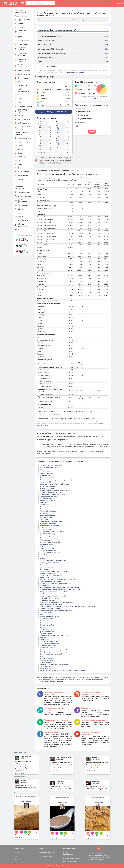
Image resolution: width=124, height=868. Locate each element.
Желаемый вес (80, 122)
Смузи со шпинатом (47, 509)
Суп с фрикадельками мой (50, 652)
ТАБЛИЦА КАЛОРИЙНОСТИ (46, 852)
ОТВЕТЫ (41, 860)
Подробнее (90, 418)
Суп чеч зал (44, 513)
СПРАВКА (66, 852)
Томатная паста (46, 540)
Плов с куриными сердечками (51, 604)
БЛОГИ (16, 856)
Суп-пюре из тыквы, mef (49, 642)
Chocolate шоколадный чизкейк (52, 532)
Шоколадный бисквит (48, 515)
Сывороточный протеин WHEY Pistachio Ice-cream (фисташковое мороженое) (68, 606)
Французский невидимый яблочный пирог (56, 490)
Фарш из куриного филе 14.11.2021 (53, 596)
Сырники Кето (45, 621)
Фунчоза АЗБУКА (46, 482)
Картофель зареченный (49, 565)
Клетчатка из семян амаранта (51, 465)
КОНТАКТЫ (77, 858)
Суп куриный (45, 472)
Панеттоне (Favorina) (47, 534)
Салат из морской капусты (50, 552)
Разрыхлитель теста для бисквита (52, 494)
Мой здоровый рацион (80, 20)
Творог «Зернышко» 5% (49, 496)
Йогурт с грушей (46, 633)
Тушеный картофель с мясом (51, 581)
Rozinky (43, 559)
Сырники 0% (44, 505)
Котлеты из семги (46, 619)
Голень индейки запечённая (50, 492)
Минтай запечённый (47, 499)
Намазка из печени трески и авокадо (54, 664)
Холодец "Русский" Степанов (51, 644)
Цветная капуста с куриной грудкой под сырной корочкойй (62, 671)
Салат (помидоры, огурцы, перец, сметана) (56, 480)
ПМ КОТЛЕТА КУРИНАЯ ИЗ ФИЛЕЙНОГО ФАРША (57, 579)
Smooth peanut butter (48, 550)
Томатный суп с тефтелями (50, 598)
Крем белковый (46, 666)
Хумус (42, 528)
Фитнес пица (45, 639)
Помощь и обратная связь (23, 235)
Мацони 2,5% (45, 586)
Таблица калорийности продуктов (53, 10)
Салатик (43, 627)
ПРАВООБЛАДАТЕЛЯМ (70, 849)
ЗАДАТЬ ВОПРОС (68, 858)
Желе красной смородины (50, 525)
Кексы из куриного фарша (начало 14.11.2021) (57, 602)
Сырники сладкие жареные (50, 608)
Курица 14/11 (45, 557)
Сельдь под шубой (47, 625)
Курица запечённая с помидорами (53, 561)
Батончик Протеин (47, 631)
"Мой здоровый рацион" (75, 72)
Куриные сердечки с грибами (51, 542)
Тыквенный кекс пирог (48, 511)
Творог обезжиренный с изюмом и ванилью (56, 610)
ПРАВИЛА (74, 862)
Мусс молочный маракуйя (50, 467)
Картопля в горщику (47, 486)
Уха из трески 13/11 (47, 629)
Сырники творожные (48, 648)
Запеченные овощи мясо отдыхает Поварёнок (57, 650)
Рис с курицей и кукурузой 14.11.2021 (54, 571)
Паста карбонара (46, 476)
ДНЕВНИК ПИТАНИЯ (20, 849)
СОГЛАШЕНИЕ (67, 862)
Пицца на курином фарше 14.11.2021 (53, 592)
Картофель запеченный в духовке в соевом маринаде (60, 590)
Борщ (42, 469)
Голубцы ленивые (46, 594)
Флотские (43, 554)
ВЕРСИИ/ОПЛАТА (68, 854)
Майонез (43, 637)
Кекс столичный (46, 662)
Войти (119, 3)
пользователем (55, 20)
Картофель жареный (47, 613)
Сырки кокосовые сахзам (49, 507)
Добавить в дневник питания (54, 112)
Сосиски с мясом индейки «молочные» (54, 635)
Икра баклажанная (47, 478)
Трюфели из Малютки (48, 646)
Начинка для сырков (47, 501)
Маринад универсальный (49, 563)
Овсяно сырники (46, 623)
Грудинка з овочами (47, 600)
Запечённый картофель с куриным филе (55, 583)
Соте (41, 656)
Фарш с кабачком (46, 474)
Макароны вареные (47, 567)
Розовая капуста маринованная (52, 521)
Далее (92, 132)
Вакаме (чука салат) (47, 488)
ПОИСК (41, 849)
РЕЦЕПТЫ (16, 852)
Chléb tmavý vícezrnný (48, 544)
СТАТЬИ (16, 860)
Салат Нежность (46, 530)
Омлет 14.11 (44, 519)
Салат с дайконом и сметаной (51, 654)
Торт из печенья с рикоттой (95, 10)
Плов (42, 615)
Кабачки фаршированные (49, 538)
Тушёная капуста (46, 536)
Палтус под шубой (47, 668)
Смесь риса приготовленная (50, 575)
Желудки (43, 503)
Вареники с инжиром (48, 523)
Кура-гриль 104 (45, 569)
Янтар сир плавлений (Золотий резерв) (54, 484)
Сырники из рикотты (48, 573)
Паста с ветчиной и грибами (50, 617)
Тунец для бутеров (47, 548)
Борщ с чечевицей (47, 658)
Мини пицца (44, 577)
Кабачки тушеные (46, 660)
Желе (42, 546)
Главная (39, 10)
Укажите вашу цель (82, 109)
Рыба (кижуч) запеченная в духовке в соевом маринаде (60, 588)
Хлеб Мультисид (46, 517)
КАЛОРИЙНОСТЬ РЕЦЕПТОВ (46, 856)
